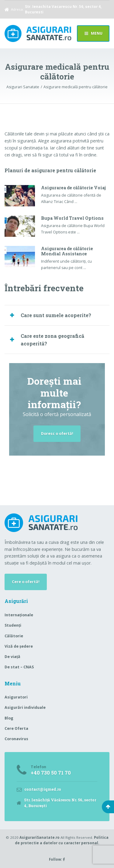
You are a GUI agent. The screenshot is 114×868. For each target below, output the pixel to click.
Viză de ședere (19, 646)
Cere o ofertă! (26, 582)
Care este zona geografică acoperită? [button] (52, 340)
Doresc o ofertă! (57, 434)
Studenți (13, 625)
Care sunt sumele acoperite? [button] (56, 315)
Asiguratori (16, 697)
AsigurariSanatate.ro (40, 837)
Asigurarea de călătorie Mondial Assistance (67, 251)
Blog (9, 718)
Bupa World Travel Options (72, 218)
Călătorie (14, 636)
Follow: (57, 859)
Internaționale (19, 615)
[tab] (57, 315)
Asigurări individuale (25, 707)
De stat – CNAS (19, 667)
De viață (12, 657)
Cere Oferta (16, 728)
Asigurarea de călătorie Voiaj (73, 188)
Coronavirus (16, 739)
